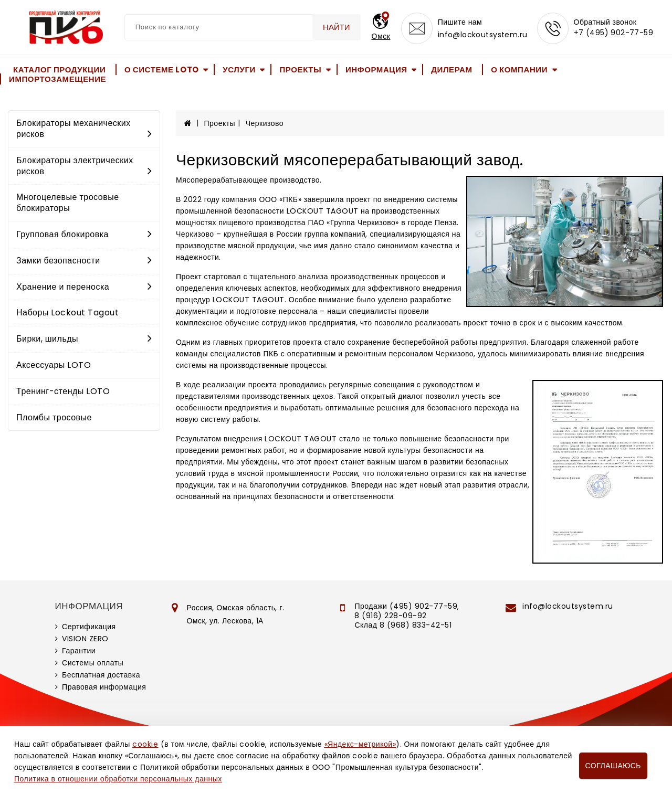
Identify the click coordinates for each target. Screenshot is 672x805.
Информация (376, 70)
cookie (145, 744)
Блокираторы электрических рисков (84, 166)
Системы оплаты (93, 663)
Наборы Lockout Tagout (67, 313)
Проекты (300, 70)
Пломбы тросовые (54, 417)
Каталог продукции (59, 70)
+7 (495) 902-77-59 (614, 33)
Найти (337, 27)
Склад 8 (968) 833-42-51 (403, 625)
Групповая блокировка (84, 234)
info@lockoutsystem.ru (483, 35)
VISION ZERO (85, 639)
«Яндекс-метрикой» (360, 744)
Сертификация (89, 627)
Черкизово (265, 123)
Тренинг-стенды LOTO (63, 391)
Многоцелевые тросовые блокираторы (68, 203)
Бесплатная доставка (101, 675)
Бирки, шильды (84, 339)
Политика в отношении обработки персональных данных (118, 779)
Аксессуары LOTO (54, 365)
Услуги (239, 70)
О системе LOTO (162, 70)
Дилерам (451, 70)
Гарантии (79, 651)
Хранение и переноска (84, 287)
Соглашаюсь (613, 766)
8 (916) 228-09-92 (391, 616)
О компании (519, 70)
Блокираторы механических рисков (84, 129)
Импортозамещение (57, 79)
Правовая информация (104, 687)
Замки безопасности (84, 261)
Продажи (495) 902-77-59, (407, 606)
